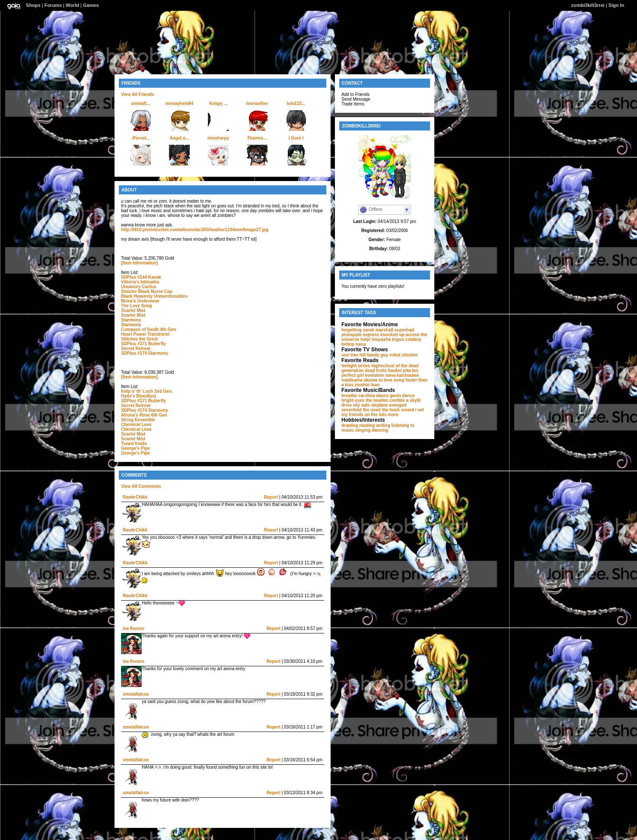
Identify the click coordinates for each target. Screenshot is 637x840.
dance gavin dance (395, 396)
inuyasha (381, 339)
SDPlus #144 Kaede (141, 277)
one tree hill (354, 355)
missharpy (218, 138)
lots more (389, 415)
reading (367, 425)
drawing (350, 425)
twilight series (356, 366)
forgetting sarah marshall (367, 330)
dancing (380, 430)
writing (383, 425)
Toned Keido (134, 444)
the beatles (377, 400)
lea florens (134, 628)
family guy (377, 355)
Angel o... (180, 138)
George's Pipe (135, 448)
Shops (33, 5)
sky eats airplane (371, 405)
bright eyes (353, 400)
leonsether (257, 103)
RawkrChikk (135, 497)
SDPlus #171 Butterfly (143, 344)
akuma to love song (384, 380)
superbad (404, 330)
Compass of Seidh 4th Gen (148, 329)
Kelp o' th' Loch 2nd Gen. (147, 391)
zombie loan (367, 385)
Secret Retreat (136, 348)
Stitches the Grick (139, 339)
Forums (53, 5)
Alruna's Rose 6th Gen (144, 415)
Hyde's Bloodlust (139, 396)
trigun (398, 339)
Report (271, 497)
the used (371, 410)
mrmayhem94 (179, 103)
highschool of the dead (395, 366)
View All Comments (141, 486)
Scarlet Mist (133, 310)
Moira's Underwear (140, 301)
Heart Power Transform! (145, 334)
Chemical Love (136, 425)
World (72, 5)
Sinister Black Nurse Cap (147, 291)
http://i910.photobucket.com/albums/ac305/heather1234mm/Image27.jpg (195, 230)
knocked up (392, 335)
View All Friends (138, 94)
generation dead (358, 371)
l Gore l (296, 138)
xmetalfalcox (136, 694)
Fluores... (257, 138)
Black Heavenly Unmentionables (154, 296)
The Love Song (137, 306)
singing (363, 430)
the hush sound (398, 410)
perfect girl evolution (363, 375)
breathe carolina (358, 396)
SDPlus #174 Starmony (145, 353)
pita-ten (411, 371)
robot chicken (404, 355)
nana (361, 344)
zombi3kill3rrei (588, 5)
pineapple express (360, 335)
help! (366, 339)
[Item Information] (139, 263)
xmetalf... (140, 103)
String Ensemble (138, 420)
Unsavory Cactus (139, 287)
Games (91, 5)
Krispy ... (218, 103)
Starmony (131, 320)
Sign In (616, 5)
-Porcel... (140, 138)
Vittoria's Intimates (140, 282)
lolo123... (296, 103)
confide (397, 400)
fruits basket (389, 371)
